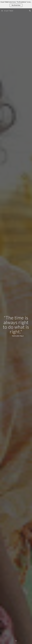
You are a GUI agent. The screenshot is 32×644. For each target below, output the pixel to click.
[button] (2, 11)
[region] (16, 4)
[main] (16, 326)
